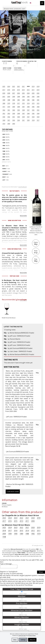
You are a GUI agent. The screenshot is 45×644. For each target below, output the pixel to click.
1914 (4, 124)
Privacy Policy (32, 635)
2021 (23, 86)
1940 (18, 117)
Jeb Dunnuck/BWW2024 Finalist (21, 348)
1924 (18, 120)
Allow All (32, 640)
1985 (18, 100)
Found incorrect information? (14, 187)
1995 (28, 97)
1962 (4, 110)
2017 (4, 90)
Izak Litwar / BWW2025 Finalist (21, 351)
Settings (23, 640)
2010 (38, 90)
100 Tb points (14, 191)
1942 (9, 117)
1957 (28, 110)
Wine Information (14, 249)
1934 (33, 117)
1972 (38, 103)
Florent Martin (15, 339)
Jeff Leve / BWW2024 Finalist (20, 336)
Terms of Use (22, 635)
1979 (9, 103)
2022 (18, 86)
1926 (14, 120)
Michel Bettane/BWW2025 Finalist (22, 333)
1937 (28, 117)
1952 (4, 113)
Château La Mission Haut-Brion (22, 49)
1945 (33, 113)
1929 (38, 117)
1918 (33, 120)
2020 (28, 86)
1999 (14, 97)
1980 (4, 103)
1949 (14, 113)
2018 (38, 86)
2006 (18, 93)
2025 (4, 86)
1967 (23, 107)
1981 (38, 100)
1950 (9, 113)
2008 (9, 93)
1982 (33, 100)
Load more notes (13, 492)
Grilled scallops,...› (19, 70)
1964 (38, 107)
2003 (33, 93)
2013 (23, 90)
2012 (28, 90)
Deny (15, 640)
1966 (28, 107)
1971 (4, 107)
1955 (33, 110)
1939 (23, 117)
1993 (33, 97)
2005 (23, 93)
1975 (23, 103)
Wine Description (14, 220)
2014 (18, 90)
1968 (18, 107)
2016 (9, 90)
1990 (38, 97)
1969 (14, 107)
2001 (4, 97)
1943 (4, 117)
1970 (9, 107)
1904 (9, 124)
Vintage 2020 (14, 276)
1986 (14, 100)
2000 (9, 97)
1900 (14, 124)
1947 (23, 113)
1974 (28, 103)
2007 (14, 93)
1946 (28, 113)
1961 (9, 110)
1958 (23, 110)
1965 (33, 107)
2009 (4, 93)
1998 (18, 97)
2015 (14, 90)
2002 (38, 93)
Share (41, 573)
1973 (33, 103)
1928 (4, 120)
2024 (9, 86)
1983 (28, 100)
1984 (23, 100)
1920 (28, 120)
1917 (38, 120)
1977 (18, 103)
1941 (14, 117)
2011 (33, 90)
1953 (38, 110)
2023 (14, 86)
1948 (18, 113)
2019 (33, 86)
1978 (14, 103)
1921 (23, 120)
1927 (9, 120)
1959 (18, 110)
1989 (4, 100)
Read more (23, 216)
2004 (28, 93)
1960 (14, 110)
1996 (23, 97)
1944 (38, 113)
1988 (9, 100)
